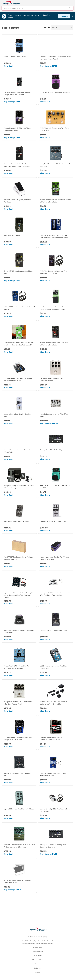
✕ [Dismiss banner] (72, 16)
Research (38, 964)
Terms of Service (38, 951)
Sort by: (47, 27)
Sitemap (37, 972)
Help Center (38, 956)
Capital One (38, 968)
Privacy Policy (38, 947)
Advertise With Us (37, 960)
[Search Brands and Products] (70, 8)
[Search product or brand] (37, 8)
